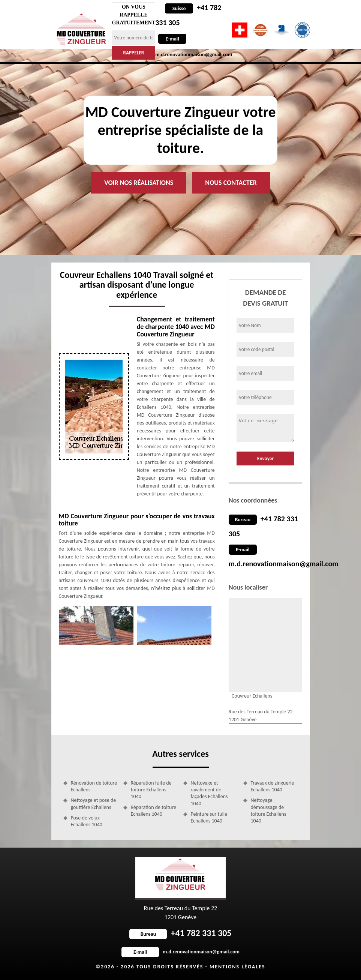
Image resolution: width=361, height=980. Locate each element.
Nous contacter (231, 183)
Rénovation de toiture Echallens (94, 786)
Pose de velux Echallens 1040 (87, 821)
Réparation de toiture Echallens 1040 (154, 811)
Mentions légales (237, 967)
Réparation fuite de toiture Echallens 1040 (151, 790)
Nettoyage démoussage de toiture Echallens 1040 (269, 810)
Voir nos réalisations (139, 183)
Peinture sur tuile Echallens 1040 (209, 817)
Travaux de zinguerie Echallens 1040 (273, 786)
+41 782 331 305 (180, 933)
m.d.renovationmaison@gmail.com (284, 564)
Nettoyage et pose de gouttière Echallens (94, 804)
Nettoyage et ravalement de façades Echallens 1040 (209, 793)
